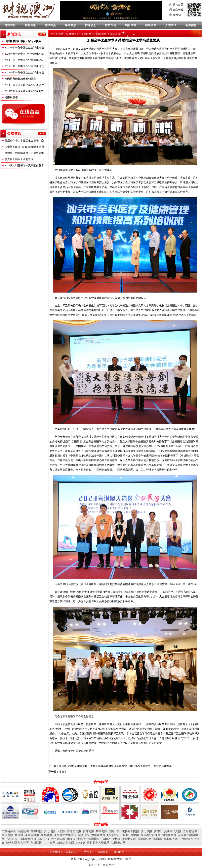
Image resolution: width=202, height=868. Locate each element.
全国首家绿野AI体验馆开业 (19, 79)
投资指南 (111, 25)
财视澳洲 (71, 34)
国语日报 (44, 839)
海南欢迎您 (9, 97)
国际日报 (115, 831)
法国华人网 (118, 843)
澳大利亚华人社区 (17, 843)
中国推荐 (101, 34)
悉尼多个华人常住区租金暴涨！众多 (23, 141)
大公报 (61, 831)
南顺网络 (109, 865)
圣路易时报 (32, 835)
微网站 (177, 15)
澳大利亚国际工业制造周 (17, 159)
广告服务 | (88, 852)
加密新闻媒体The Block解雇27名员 (23, 147)
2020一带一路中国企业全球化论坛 (23, 54)
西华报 (19, 835)
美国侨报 (7, 835)
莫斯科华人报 (172, 831)
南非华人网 (171, 839)
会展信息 (191, 25)
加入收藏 (178, 10)
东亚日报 (12, 839)
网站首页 (10, 25)
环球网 (124, 835)
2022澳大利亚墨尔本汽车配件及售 (23, 165)
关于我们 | (56, 852)
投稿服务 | (104, 852)
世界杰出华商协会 (88, 839)
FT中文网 (49, 843)
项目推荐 (131, 25)
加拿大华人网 (66, 843)
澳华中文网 (129, 839)
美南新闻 (23, 831)
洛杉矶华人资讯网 (98, 843)
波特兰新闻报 (130, 831)
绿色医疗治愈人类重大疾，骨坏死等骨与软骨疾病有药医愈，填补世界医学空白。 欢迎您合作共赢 (115, 766)
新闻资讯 (30, 25)
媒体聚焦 (70, 25)
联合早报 (46, 835)
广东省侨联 (9, 831)
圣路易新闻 (190, 831)
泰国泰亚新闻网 (151, 835)
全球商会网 (145, 839)
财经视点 (50, 25)
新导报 (158, 831)
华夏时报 (84, 835)
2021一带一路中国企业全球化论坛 (23, 48)
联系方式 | (72, 852)
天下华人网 (58, 839)
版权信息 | (120, 852)
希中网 (135, 835)
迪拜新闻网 (169, 835)
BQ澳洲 (80, 843)
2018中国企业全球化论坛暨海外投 (23, 85)
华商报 (71, 839)
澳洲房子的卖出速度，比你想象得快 (23, 154)
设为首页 (178, 5)
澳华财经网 (98, 835)
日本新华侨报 (28, 839)
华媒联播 (36, 843)
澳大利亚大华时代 (65, 835)
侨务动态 (90, 25)
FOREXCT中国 (111, 839)
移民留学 (151, 25)
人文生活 (171, 25)
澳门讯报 (146, 831)
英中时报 (36, 831)
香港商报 (88, 831)
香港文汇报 (74, 831)
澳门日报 (49, 831)
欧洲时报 (113, 835)
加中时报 (102, 831)
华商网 (158, 839)
